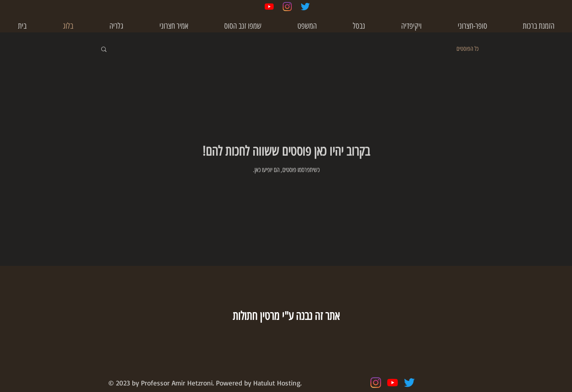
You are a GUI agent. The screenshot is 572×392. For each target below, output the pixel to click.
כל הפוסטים (468, 49)
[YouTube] (269, 7)
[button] (411, 26)
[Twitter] (305, 7)
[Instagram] (287, 7)
